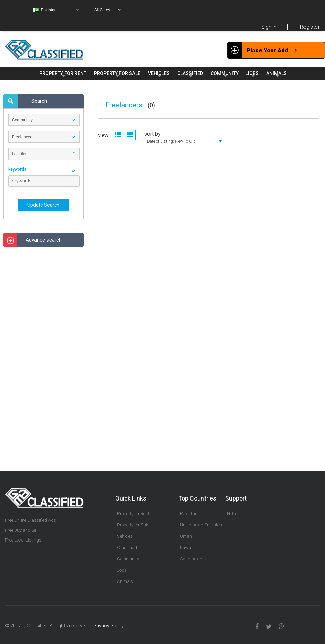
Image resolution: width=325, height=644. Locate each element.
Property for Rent (133, 514)
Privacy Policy (108, 626)
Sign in (269, 27)
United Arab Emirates (201, 525)
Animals (125, 581)
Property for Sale (133, 525)
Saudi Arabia (193, 559)
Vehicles (125, 536)
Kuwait (187, 547)
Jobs (122, 570)
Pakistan (189, 514)
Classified (127, 547)
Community (128, 559)
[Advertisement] (44, 355)
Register (310, 27)
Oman (186, 536)
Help (231, 514)
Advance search (44, 240)
